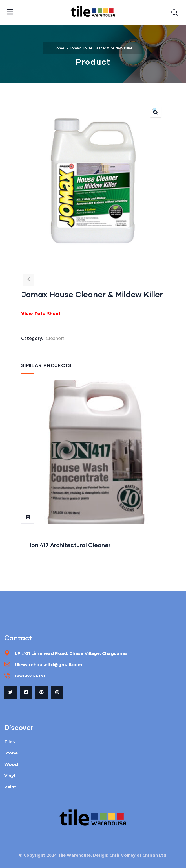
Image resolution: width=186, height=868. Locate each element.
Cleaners (55, 339)
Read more (28, 517)
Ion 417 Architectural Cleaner (70, 545)
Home (59, 48)
